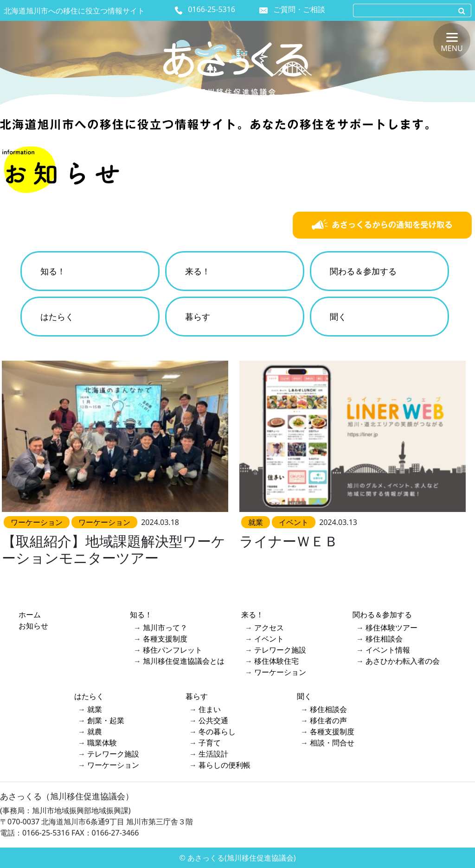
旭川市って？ (165, 628)
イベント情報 (388, 650)
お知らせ (33, 626)
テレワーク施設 (280, 650)
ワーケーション (280, 672)
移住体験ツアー (392, 628)
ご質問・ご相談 (299, 9)
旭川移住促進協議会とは (184, 661)
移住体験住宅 (276, 661)
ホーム (30, 615)
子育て (210, 743)
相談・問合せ (332, 743)
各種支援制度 (165, 639)
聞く (338, 317)
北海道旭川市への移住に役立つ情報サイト (74, 11)
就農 (95, 732)
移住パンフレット (173, 650)
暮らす (198, 317)
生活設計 (213, 754)
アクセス (269, 628)
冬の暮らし (217, 732)
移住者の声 (328, 720)
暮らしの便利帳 (225, 765)
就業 (95, 709)
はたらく (57, 317)
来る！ (198, 271)
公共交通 (213, 720)
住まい (210, 709)
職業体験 (102, 743)
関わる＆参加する (363, 271)
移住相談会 (384, 639)
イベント (269, 639)
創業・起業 (106, 720)
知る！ (53, 271)
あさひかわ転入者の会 (403, 661)
